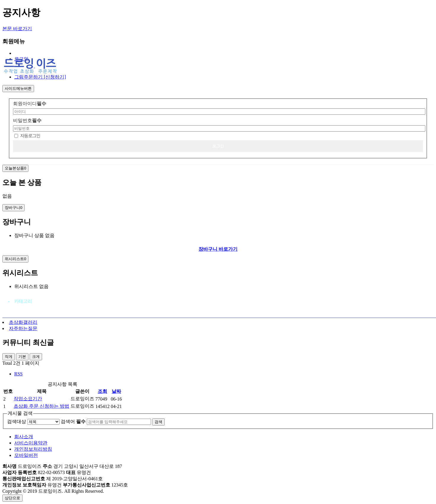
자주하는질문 (23, 328)
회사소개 (24, 437)
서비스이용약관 (31, 443)
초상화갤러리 (23, 322)
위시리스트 (15, 259)
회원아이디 (30, 104)
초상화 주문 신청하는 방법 (41, 406)
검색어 (73, 421)
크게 (36, 357)
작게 (9, 357)
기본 (22, 357)
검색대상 (17, 421)
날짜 (116, 391)
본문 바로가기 (17, 29)
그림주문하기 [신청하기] (40, 77)
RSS (18, 374)
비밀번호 (27, 120)
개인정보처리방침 (33, 449)
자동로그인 (30, 136)
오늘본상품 (15, 168)
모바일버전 (26, 455)
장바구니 (13, 208)
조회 (102, 391)
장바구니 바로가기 (218, 249)
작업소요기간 (28, 399)
